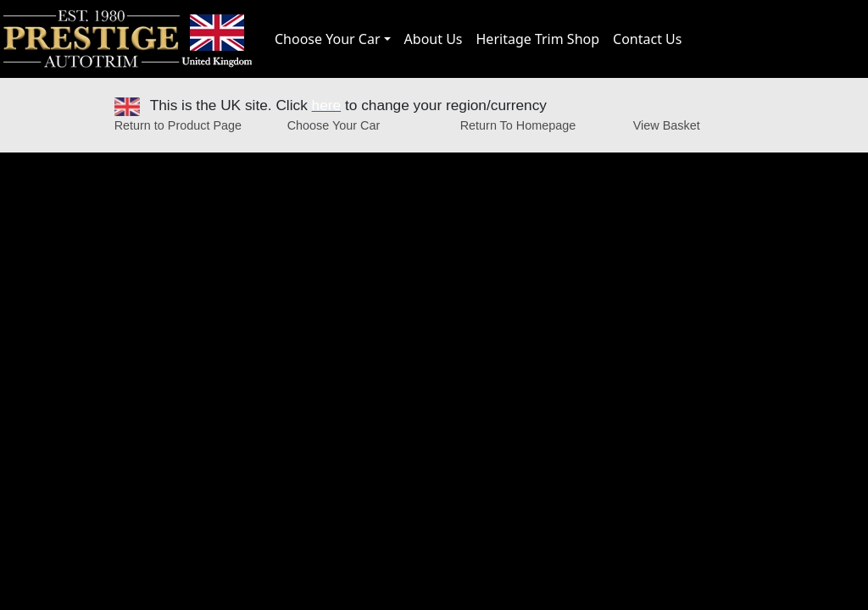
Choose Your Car (328, 39)
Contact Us (647, 39)
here (327, 105)
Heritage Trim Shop (538, 39)
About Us (434, 39)
